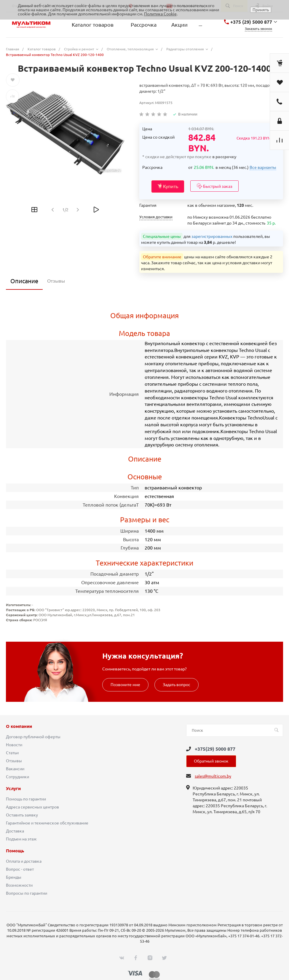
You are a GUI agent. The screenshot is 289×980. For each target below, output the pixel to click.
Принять (261, 10)
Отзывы (14, 761)
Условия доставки (156, 217)
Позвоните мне (125, 685)
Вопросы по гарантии (27, 893)
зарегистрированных (212, 236)
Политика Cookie (160, 14)
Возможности (19, 885)
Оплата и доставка (24, 861)
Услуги (13, 789)
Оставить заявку (22, 815)
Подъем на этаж (21, 839)
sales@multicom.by (213, 776)
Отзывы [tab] (56, 281)
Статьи (12, 753)
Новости (14, 745)
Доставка (15, 831)
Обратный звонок (211, 761)
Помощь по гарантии (26, 799)
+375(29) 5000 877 (215, 749)
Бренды (14, 877)
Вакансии (15, 769)
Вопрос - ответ (20, 869)
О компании (19, 726)
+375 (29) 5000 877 (251, 22)
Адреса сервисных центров (32, 807)
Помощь (15, 851)
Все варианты (263, 167)
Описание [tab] (24, 281)
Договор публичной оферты (33, 737)
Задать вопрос (177, 685)
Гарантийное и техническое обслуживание (47, 823)
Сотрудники (17, 777)
